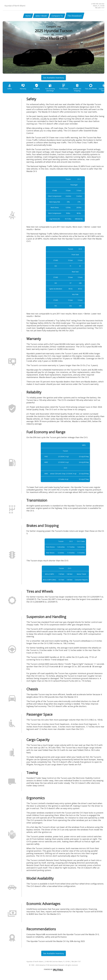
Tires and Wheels (91, 87)
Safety (10, 87)
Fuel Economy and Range (50, 88)
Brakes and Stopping (77, 88)
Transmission (64, 87)
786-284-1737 (100, 8)
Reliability (37, 87)
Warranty (23, 87)
